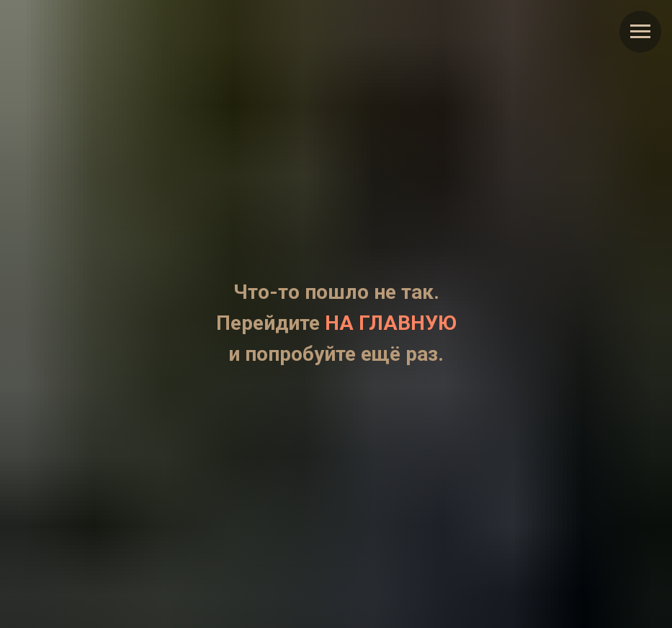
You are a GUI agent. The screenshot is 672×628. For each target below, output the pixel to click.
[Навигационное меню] (640, 32)
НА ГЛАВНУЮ (391, 323)
